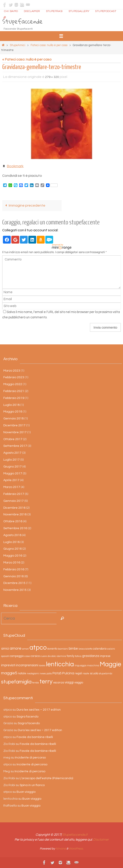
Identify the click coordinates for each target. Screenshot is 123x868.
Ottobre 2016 (13, 521)
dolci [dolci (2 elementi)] (54, 656)
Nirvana (61, 849)
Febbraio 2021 (14, 391)
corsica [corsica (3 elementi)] (35, 656)
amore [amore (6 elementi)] (16, 648)
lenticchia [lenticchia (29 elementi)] (60, 664)
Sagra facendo (27, 717)
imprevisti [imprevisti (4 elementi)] (8, 665)
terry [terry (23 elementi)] (46, 682)
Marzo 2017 (12, 487)
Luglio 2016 (11, 542)
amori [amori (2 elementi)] (25, 649)
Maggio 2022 (13, 384)
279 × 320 (52, 77)
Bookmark (15, 166)
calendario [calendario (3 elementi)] (100, 649)
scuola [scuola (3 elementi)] (94, 674)
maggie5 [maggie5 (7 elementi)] (9, 673)
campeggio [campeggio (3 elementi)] (17, 656)
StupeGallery (79, 11)
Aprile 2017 (11, 480)
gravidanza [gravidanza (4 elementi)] (91, 656)
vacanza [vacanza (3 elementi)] (59, 683)
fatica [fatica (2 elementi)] (78, 656)
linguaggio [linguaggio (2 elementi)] (80, 666)
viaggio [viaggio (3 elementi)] (79, 683)
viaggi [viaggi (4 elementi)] (69, 682)
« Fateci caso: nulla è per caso (27, 59)
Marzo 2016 (12, 563)
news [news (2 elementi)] (43, 674)
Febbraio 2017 (14, 494)
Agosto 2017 (12, 453)
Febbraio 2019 (14, 398)
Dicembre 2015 (14, 583)
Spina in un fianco (32, 785)
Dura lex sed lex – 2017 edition (39, 710)
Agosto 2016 (12, 535)
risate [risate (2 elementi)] (86, 674)
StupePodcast (106, 11)
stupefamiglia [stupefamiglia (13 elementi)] (16, 682)
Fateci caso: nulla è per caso (49, 45)
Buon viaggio (26, 792)
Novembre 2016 (15, 514)
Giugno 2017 (13, 467)
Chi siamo (11, 11)
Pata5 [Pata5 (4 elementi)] (57, 673)
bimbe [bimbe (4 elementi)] (73, 649)
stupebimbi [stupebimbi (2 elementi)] (106, 674)
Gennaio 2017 (14, 501)
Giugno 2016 (13, 549)
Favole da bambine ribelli (35, 737)
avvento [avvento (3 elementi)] (52, 649)
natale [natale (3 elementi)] (22, 674)
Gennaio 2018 (14, 419)
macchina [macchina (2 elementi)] (93, 666)
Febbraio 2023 (14, 377)
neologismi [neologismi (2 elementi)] (33, 674)
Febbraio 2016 (14, 569)
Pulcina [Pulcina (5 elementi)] (68, 673)
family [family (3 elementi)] (71, 656)
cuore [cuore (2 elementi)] (44, 656)
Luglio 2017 (11, 460)
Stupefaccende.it (75, 835)
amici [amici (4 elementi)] (5, 649)
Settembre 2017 (15, 446)
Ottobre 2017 (13, 439)
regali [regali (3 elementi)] (78, 674)
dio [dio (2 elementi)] (49, 656)
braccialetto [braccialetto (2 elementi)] (85, 649)
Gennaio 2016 (14, 576)
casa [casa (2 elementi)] (27, 656)
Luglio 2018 (11, 405)
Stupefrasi (54, 11)
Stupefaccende (22, 21)
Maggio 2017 (13, 474)
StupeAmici (18, 45)
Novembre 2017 (15, 432)
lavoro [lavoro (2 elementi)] (42, 666)
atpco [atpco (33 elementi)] (38, 648)
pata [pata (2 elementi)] (49, 674)
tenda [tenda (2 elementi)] (35, 683)
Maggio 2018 (13, 412)
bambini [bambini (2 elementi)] (63, 649)
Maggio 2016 (13, 556)
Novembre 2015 (15, 590)
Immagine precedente (24, 205)
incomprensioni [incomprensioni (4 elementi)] (27, 665)
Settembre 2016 (15, 528)
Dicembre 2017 (14, 425)
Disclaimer (32, 11)
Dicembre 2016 (14, 508)
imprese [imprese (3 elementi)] (105, 656)
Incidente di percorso (30, 758)
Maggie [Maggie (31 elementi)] (110, 664)
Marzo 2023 (12, 371)
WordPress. (76, 849)
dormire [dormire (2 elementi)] (62, 656)
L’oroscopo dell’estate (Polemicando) (46, 778)
